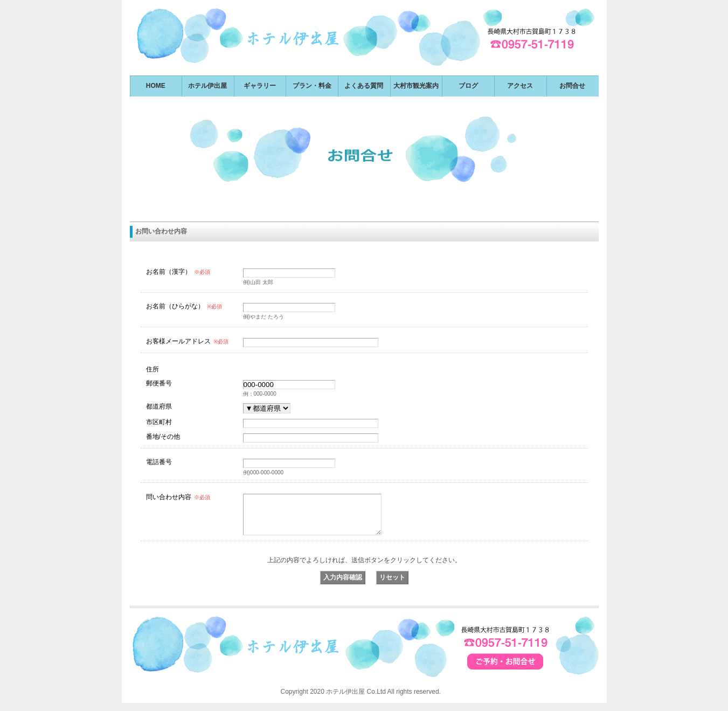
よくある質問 (364, 86)
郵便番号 (159, 383)
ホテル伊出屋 (207, 86)
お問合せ (572, 86)
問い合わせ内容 (178, 497)
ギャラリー (260, 86)
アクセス (520, 86)
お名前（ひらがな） (184, 306)
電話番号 (159, 462)
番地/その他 (163, 436)
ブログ (468, 86)
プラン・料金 (312, 86)
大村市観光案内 (416, 86)
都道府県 (159, 406)
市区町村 (159, 422)
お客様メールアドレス (187, 341)
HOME (156, 86)
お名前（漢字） (178, 272)
